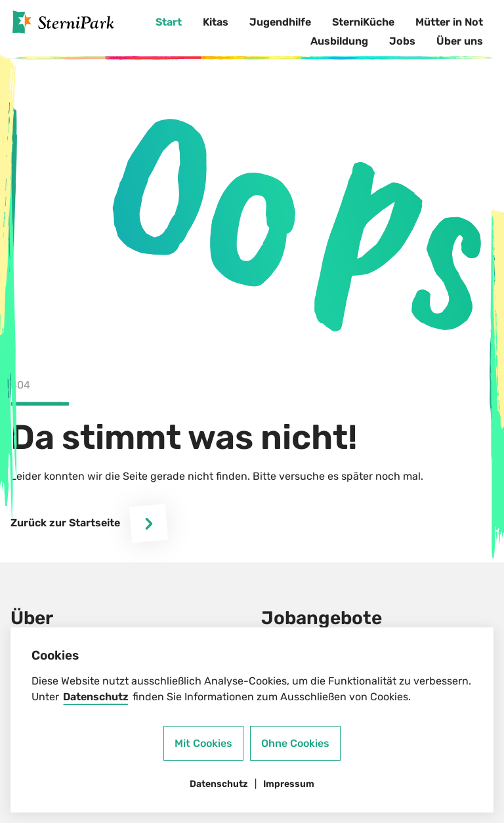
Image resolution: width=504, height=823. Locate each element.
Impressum (289, 784)
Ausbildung (339, 41)
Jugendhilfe (280, 22)
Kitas (216, 22)
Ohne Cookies (295, 743)
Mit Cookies (203, 743)
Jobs (402, 41)
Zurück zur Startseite (89, 523)
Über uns (460, 41)
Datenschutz (96, 697)
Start (169, 22)
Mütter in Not (449, 22)
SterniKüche (363, 22)
